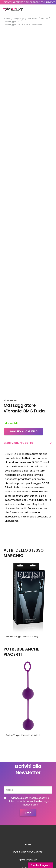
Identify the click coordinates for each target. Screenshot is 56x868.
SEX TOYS (33, 18)
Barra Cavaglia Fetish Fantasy (22, 636)
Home (7, 18)
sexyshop (19, 18)
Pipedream (10, 400)
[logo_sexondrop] (13, 9)
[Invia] (28, 813)
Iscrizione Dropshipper (28, 852)
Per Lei (44, 18)
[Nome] (28, 790)
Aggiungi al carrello (23, 431)
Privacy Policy (28, 860)
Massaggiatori (11, 21)
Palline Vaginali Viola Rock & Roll (23, 735)
